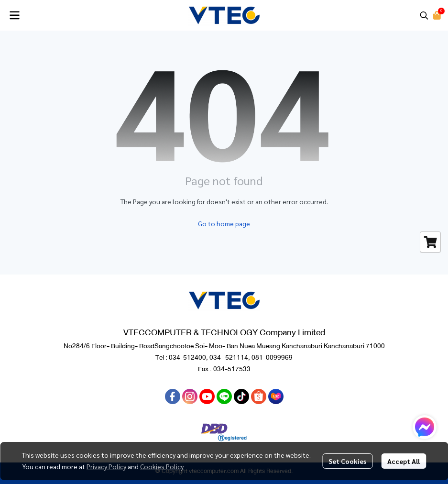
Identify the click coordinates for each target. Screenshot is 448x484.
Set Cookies (347, 461)
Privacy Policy (106, 466)
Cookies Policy (162, 466)
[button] (424, 15)
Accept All (404, 461)
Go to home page (224, 223)
